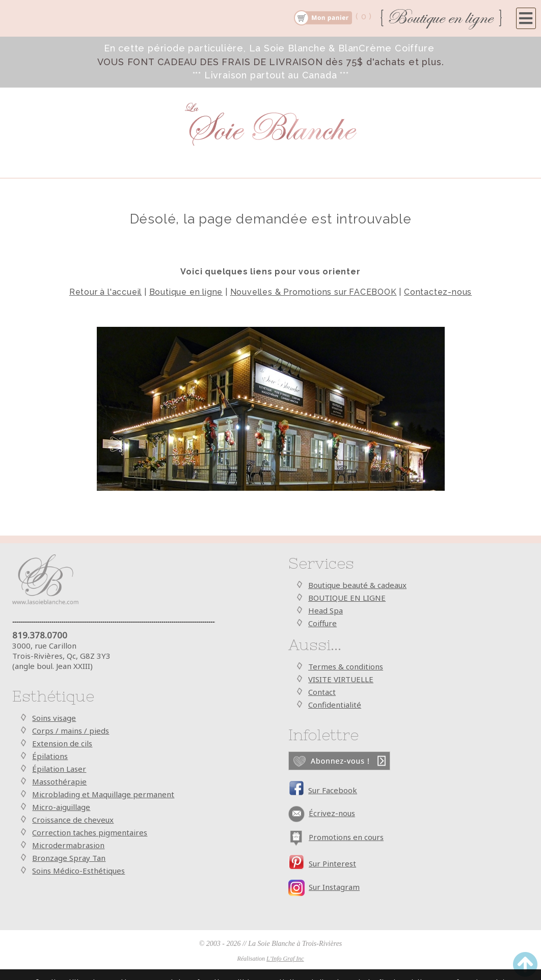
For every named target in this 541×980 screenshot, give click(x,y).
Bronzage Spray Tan (69, 858)
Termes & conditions (346, 666)
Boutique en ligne (186, 292)
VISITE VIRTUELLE (341, 679)
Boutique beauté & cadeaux (357, 585)
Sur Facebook (333, 790)
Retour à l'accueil (105, 292)
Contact (322, 692)
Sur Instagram (334, 887)
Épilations (50, 756)
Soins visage (54, 718)
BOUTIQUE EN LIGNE (347, 598)
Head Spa (326, 610)
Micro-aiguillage (61, 807)
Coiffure (322, 623)
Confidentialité (335, 705)
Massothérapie (59, 781)
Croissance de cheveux (73, 820)
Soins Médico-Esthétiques (78, 871)
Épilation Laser (59, 769)
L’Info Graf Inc (285, 959)
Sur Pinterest (332, 863)
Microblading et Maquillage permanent (103, 794)
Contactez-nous (438, 292)
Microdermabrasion (68, 845)
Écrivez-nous (332, 813)
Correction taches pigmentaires (90, 832)
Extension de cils (62, 743)
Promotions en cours (346, 837)
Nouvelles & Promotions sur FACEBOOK (314, 292)
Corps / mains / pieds (71, 731)
